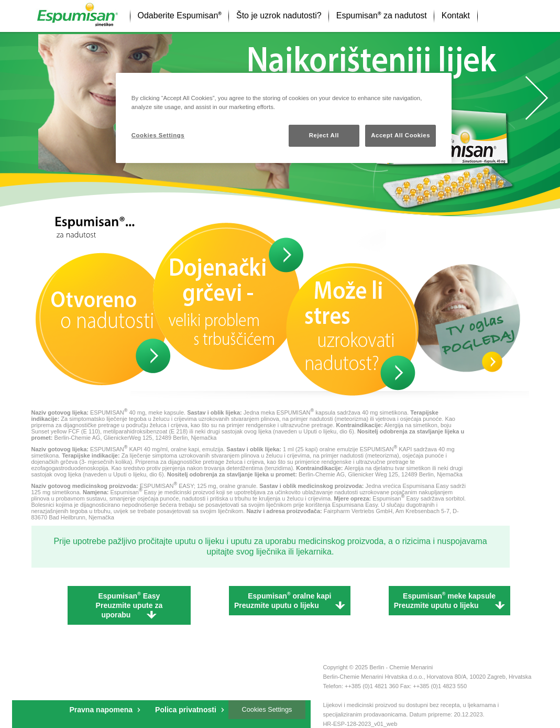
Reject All (324, 135)
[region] (284, 118)
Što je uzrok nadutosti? (279, 15)
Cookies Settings (267, 709)
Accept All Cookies (400, 135)
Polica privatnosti (186, 710)
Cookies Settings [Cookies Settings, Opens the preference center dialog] (158, 135)
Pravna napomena (101, 710)
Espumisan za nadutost (382, 15)
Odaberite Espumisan (180, 15)
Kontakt (456, 15)
